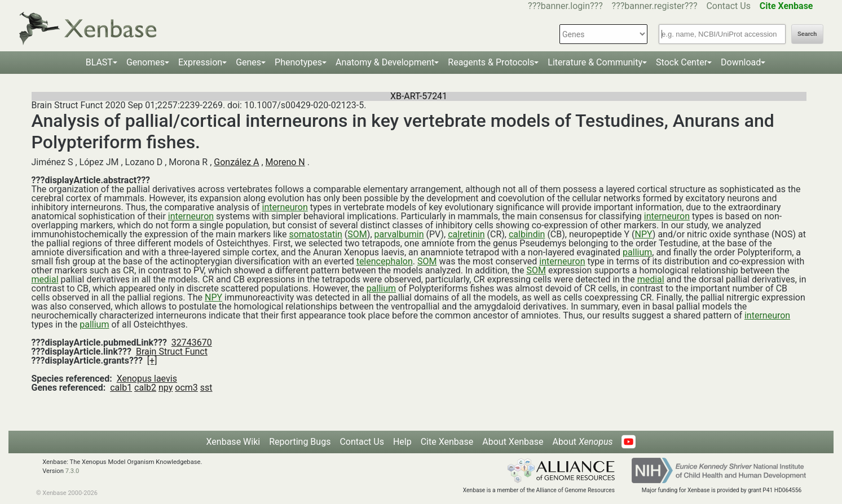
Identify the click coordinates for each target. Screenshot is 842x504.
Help (402, 442)
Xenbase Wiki (233, 442)
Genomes (146, 62)
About (582, 442)
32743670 (192, 342)
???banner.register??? (655, 6)
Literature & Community (595, 62)
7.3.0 (72, 471)
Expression (200, 62)
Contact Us (728, 6)
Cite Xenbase (447, 442)
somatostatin (315, 234)
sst (206, 388)
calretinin (466, 234)
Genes (248, 62)
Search (807, 34)
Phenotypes (298, 62)
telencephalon (385, 261)
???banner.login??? (565, 6)
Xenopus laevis (147, 379)
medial (45, 279)
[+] (152, 361)
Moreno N (285, 162)
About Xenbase (513, 442)
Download (741, 62)
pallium (637, 252)
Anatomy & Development (385, 62)
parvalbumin (399, 234)
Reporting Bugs (300, 442)
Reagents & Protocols (491, 62)
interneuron (285, 207)
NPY (644, 234)
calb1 (121, 388)
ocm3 (186, 388)
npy (166, 388)
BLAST (99, 62)
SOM (357, 234)
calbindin (527, 234)
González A (236, 162)
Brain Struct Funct (172, 352)
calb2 (145, 388)
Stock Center (682, 62)
